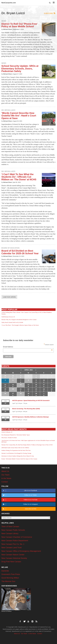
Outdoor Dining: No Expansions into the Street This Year (16, 450)
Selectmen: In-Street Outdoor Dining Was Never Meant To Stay (18, 456)
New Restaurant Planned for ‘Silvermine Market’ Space (16, 435)
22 (28, 389)
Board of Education (10, 248)
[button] (50, 3)
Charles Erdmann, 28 (7, 432)
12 (5, 385)
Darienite (5, 571)
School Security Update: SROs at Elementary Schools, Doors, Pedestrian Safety (20, 69)
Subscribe (50, 13)
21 (21, 389)
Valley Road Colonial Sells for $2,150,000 (12, 322)
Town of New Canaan (10, 526)
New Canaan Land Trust (12, 548)
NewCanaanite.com (9, 3)
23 (36, 389)
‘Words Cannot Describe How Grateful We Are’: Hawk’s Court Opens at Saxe (19, 116)
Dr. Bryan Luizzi (8, 110)
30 (13, 376)
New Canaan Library (10, 533)
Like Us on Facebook (20, 491)
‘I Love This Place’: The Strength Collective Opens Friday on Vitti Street (20, 325)
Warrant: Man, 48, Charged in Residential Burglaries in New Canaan (19, 320)
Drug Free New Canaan (11, 562)
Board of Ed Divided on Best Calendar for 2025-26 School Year (20, 252)
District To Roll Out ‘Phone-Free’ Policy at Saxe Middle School (19, 25)
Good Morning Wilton (10, 578)
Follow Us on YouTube (20, 500)
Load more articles (9, 297)
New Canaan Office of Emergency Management (21, 551)
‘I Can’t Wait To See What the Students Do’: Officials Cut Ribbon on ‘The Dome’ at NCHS (19, 177)
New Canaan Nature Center (13, 555)
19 (5, 389)
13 (13, 385)
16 (36, 385)
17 (44, 385)
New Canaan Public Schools (13, 530)
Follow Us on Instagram (20, 504)
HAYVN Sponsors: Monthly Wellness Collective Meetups (31, 417)
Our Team (6, 475)
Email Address (28, 347)
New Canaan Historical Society (14, 558)
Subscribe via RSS (19, 509)
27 (13, 393)
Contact (5, 482)
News (4, 21)
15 (28, 385)
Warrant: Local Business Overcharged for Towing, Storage (16, 453)
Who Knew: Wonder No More (9, 438)
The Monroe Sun (8, 581)
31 (21, 376)
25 (52, 389)
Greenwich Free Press (11, 574)
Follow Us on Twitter (20, 495)
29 (5, 376)
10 (44, 380)
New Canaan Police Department (15, 541)
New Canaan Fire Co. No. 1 (13, 544)
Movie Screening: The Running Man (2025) (26, 409)
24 (44, 389)
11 (52, 380)
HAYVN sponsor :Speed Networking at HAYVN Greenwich (31, 400)
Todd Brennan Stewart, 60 (8, 317)
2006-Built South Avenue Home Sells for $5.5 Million (15, 448)
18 (52, 385)
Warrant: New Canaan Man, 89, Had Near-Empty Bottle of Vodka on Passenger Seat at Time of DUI (27, 445)
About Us (5, 471)
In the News (6, 478)
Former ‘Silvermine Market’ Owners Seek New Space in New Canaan (19, 459)
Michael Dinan (8, 29)
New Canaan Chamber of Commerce (17, 537)
